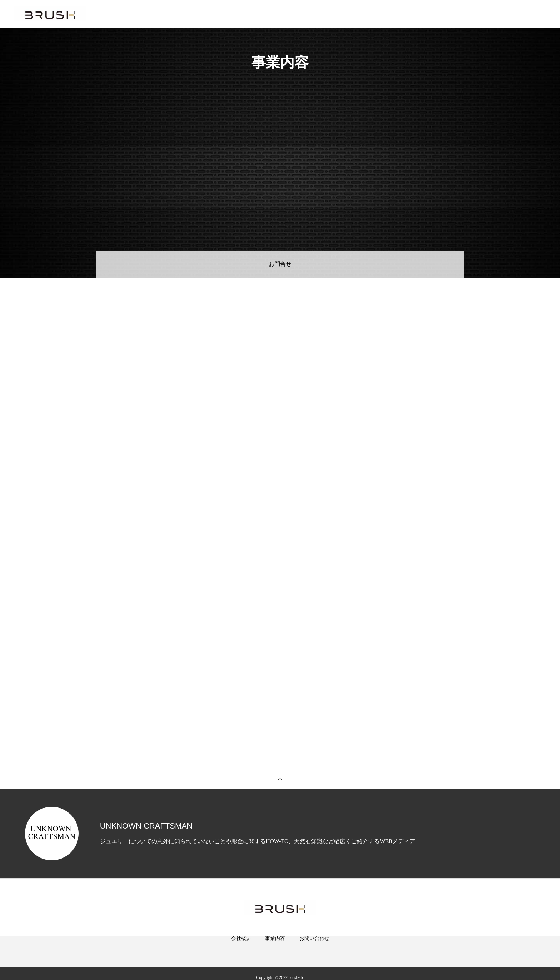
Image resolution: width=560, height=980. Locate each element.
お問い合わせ (314, 948)
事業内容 (275, 948)
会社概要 (241, 948)
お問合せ (280, 264)
